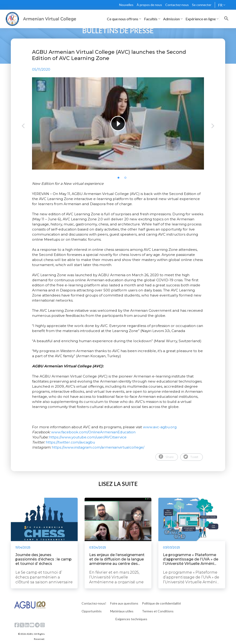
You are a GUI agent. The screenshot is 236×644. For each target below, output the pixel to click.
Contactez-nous (177, 5)
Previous (23, 126)
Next (213, 126)
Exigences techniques (131, 619)
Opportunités (92, 611)
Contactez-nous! (94, 603)
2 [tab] (127, 179)
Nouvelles (126, 5)
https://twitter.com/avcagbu (70, 442)
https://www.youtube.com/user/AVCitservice (88, 437)
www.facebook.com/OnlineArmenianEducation (93, 432)
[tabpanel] (118, 123)
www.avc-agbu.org (160, 427)
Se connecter (202, 5)
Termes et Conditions (158, 611)
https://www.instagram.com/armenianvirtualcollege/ (98, 447)
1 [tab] (120, 179)
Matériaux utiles (122, 611)
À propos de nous (149, 5)
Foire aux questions (124, 603)
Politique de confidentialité (161, 603)
